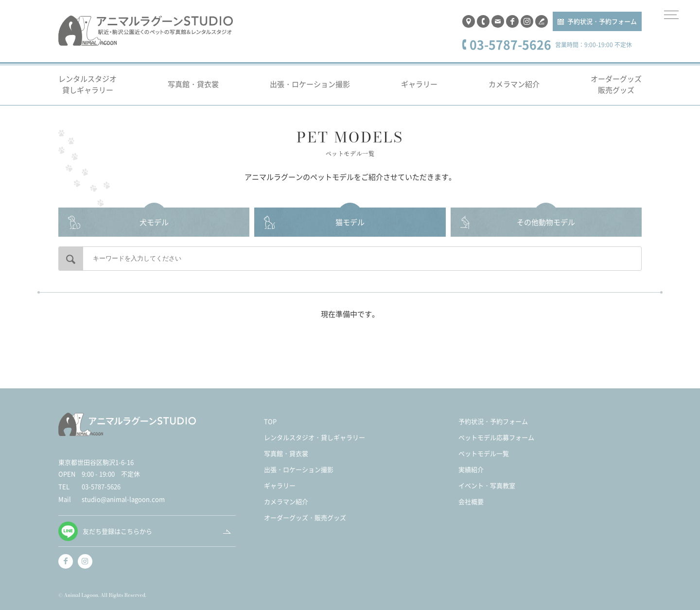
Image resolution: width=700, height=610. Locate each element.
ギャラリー (419, 84)
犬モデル (154, 222)
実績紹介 (471, 469)
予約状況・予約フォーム (602, 21)
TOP (270, 421)
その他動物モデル (546, 222)
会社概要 (471, 501)
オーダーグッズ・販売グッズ (305, 517)
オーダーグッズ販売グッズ (616, 84)
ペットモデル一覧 (484, 453)
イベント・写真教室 (487, 485)
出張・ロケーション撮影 (310, 84)
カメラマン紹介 (514, 84)
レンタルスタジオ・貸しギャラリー (315, 437)
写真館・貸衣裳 (193, 84)
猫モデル (350, 222)
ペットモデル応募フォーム (496, 437)
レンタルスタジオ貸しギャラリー (87, 84)
